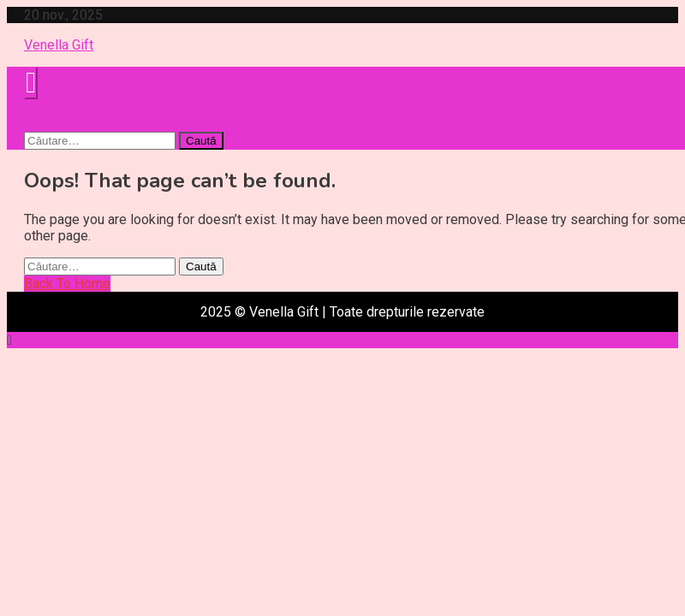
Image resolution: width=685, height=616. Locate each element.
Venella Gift (59, 45)
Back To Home (67, 284)
